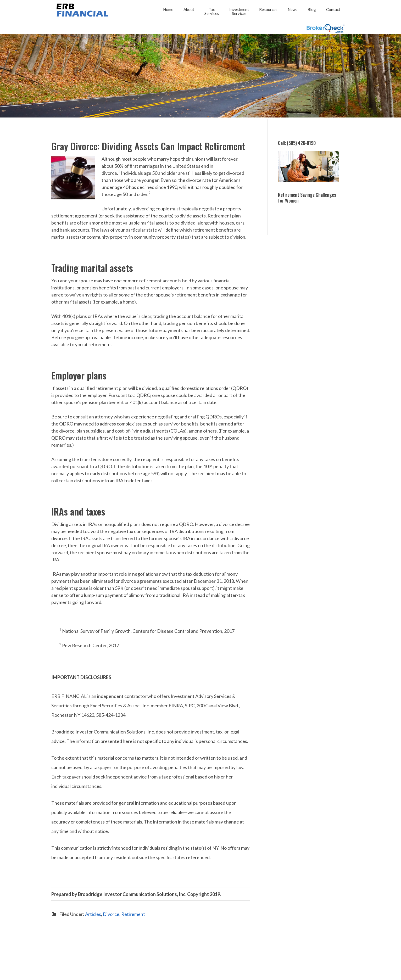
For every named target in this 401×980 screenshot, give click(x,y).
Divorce (111, 914)
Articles (93, 914)
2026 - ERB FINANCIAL (81, 10)
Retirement (133, 914)
